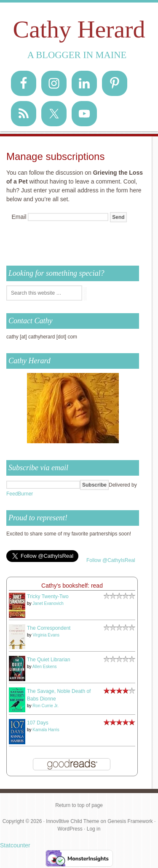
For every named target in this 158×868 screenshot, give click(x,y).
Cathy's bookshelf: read (72, 586)
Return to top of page (79, 805)
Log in (94, 829)
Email (19, 217)
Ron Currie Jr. (46, 706)
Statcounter (15, 845)
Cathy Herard (79, 29)
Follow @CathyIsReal (111, 560)
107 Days (38, 723)
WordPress (70, 829)
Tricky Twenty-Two (48, 596)
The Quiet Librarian (49, 660)
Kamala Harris (46, 730)
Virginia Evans (46, 635)
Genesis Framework (130, 821)
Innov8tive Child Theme (72, 821)
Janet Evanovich (48, 603)
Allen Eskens (45, 667)
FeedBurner (20, 494)
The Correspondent (49, 628)
